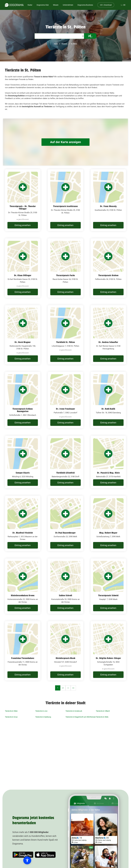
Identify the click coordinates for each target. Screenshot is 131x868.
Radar (30, 5)
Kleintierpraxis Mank (65, 658)
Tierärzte (64, 44)
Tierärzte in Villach (103, 711)
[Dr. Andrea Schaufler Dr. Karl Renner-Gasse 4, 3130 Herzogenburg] (108, 335)
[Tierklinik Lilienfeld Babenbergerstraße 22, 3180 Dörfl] (65, 462)
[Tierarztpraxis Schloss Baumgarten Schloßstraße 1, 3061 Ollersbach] (23, 400)
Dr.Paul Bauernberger (65, 533)
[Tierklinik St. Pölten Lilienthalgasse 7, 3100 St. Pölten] (65, 335)
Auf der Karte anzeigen (65, 142)
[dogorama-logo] (14, 5)
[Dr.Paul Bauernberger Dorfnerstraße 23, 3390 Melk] (65, 523)
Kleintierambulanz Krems (23, 595)
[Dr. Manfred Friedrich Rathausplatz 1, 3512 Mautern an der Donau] (23, 523)
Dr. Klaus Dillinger (23, 275)
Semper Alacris (23, 473)
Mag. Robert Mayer (108, 533)
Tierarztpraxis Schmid (108, 595)
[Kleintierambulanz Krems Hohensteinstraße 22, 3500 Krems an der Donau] (23, 586)
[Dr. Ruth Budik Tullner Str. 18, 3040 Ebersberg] (108, 400)
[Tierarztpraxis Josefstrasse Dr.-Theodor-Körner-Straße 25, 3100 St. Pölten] (65, 200)
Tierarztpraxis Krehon (108, 275)
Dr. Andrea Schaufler (108, 342)
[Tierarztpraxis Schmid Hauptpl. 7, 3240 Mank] (108, 586)
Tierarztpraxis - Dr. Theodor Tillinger (23, 207)
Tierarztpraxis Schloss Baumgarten (23, 410)
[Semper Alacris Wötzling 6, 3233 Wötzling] (23, 462)
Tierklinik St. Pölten (65, 342)
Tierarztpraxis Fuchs (65, 275)
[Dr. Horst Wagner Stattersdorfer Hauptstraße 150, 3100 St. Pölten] (23, 335)
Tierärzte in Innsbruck (74, 711)
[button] (16, 860)
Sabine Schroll (66, 595)
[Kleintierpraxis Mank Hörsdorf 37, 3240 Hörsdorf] (65, 651)
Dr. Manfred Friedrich (23, 533)
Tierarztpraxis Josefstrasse (65, 206)
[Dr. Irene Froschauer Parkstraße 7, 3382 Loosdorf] (65, 400)
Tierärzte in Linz (41, 711)
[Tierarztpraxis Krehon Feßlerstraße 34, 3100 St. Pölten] (108, 268)
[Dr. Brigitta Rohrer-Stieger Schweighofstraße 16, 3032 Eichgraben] (108, 651)
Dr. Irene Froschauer (65, 409)
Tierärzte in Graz (11, 717)
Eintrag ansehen (23, 225)
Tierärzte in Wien (11, 711)
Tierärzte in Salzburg (43, 717)
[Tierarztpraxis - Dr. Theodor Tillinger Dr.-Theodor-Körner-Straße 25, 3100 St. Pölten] (23, 200)
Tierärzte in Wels (102, 717)
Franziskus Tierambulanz (23, 658)
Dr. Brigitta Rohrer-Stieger (108, 658)
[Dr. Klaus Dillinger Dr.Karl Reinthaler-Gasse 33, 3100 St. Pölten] (23, 268)
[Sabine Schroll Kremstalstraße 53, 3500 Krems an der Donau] (65, 586)
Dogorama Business (85, 5)
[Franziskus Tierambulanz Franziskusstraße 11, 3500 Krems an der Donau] (23, 651)
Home (56, 44)
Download (106, 5)
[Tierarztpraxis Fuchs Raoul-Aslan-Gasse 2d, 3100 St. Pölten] (65, 268)
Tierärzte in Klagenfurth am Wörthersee (81, 717)
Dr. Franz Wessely (108, 206)
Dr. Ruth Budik (108, 409)
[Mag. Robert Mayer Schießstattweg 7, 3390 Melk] (108, 523)
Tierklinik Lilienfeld (65, 473)
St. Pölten (74, 44)
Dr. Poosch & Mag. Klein (108, 473)
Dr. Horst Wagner (23, 342)
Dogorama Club (43, 5)
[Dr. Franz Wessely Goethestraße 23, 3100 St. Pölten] (108, 200)
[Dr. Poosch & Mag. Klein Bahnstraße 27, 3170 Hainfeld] (108, 462)
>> (73, 688)
